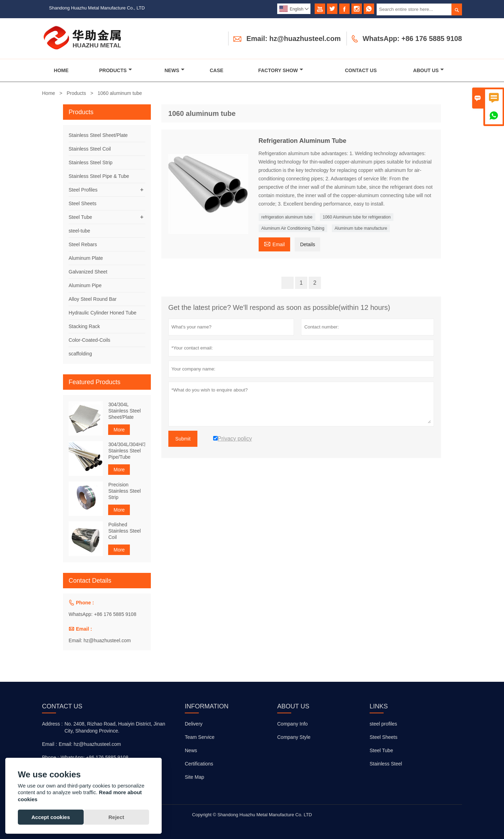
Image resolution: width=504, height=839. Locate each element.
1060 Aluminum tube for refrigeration (357, 217)
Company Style (294, 737)
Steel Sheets (82, 203)
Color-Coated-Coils (89, 340)
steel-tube (79, 231)
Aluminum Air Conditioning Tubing (293, 228)
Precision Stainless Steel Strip (124, 491)
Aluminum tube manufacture (361, 228)
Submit (183, 439)
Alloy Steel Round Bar (93, 299)
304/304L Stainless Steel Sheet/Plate (124, 411)
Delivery (194, 724)
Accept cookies (51, 817)
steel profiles (383, 724)
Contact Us (361, 70)
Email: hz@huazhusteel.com (294, 39)
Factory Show (281, 70)
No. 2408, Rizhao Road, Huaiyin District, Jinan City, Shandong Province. (115, 727)
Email (274, 244)
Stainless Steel (386, 764)
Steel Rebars (83, 244)
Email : (50, 744)
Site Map (194, 777)
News (174, 70)
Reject (116, 817)
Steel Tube (80, 217)
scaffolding (80, 354)
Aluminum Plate (86, 258)
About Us (428, 70)
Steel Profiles (83, 190)
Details (307, 244)
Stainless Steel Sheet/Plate (98, 135)
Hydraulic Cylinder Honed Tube (103, 313)
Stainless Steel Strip (90, 162)
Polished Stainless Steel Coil (124, 531)
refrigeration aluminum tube (287, 217)
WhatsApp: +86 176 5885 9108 (412, 39)
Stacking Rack (84, 326)
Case (216, 70)
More (119, 430)
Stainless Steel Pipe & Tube (99, 176)
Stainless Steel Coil (90, 149)
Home (61, 70)
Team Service (200, 737)
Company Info (292, 724)
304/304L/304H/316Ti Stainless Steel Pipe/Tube (127, 451)
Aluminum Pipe (85, 285)
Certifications (199, 764)
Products (115, 70)
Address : (52, 724)
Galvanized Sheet (88, 272)
